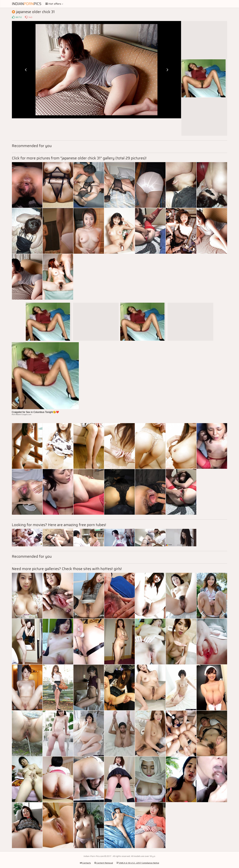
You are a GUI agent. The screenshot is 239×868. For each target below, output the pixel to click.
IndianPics (27, 4)
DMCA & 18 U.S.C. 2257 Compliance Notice (138, 863)
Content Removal (104, 863)
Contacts (85, 863)
